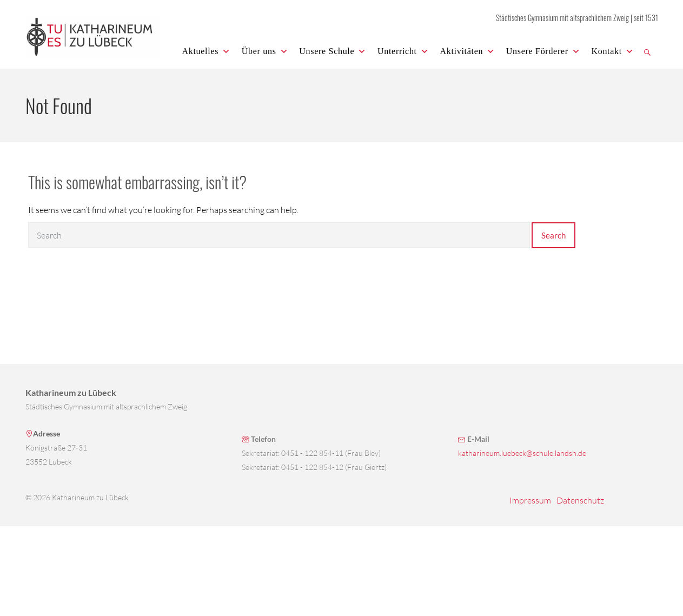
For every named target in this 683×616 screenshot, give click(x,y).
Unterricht (403, 51)
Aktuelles (207, 51)
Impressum (530, 500)
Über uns (265, 51)
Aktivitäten (467, 51)
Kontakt (612, 51)
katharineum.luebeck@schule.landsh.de (522, 453)
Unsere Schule (333, 51)
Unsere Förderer (543, 51)
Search (553, 235)
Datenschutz (580, 500)
